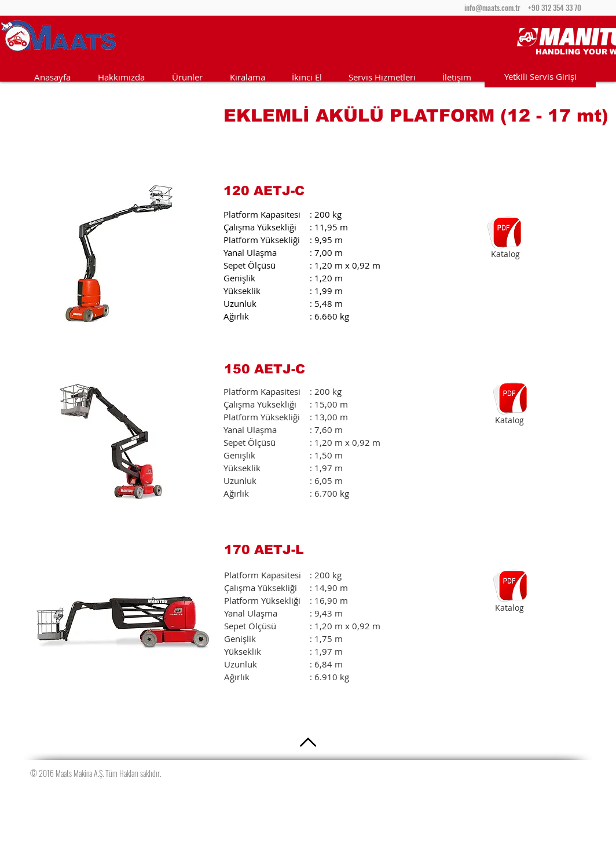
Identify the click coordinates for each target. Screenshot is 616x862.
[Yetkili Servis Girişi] (540, 77)
